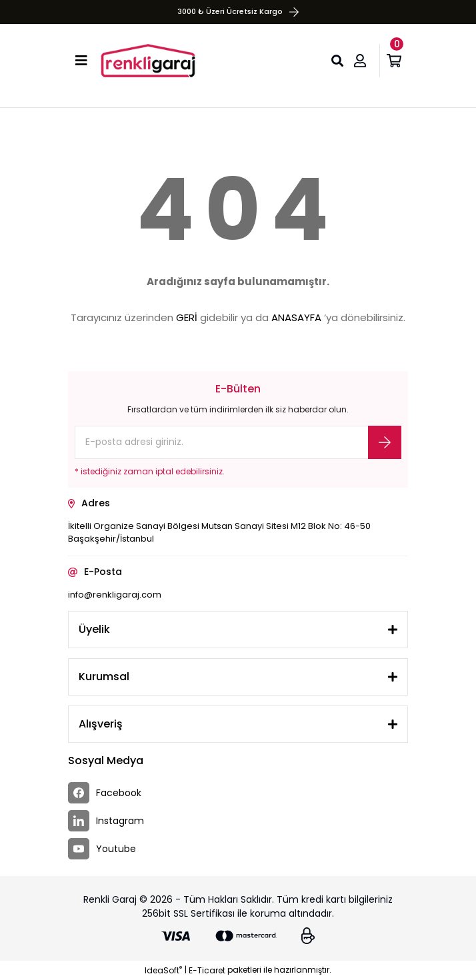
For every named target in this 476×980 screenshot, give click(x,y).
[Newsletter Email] (238, 442)
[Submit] (385, 442)
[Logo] (148, 61)
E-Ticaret (207, 970)
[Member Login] (363, 61)
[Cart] (397, 61)
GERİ (187, 317)
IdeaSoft (163, 970)
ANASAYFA (296, 317)
